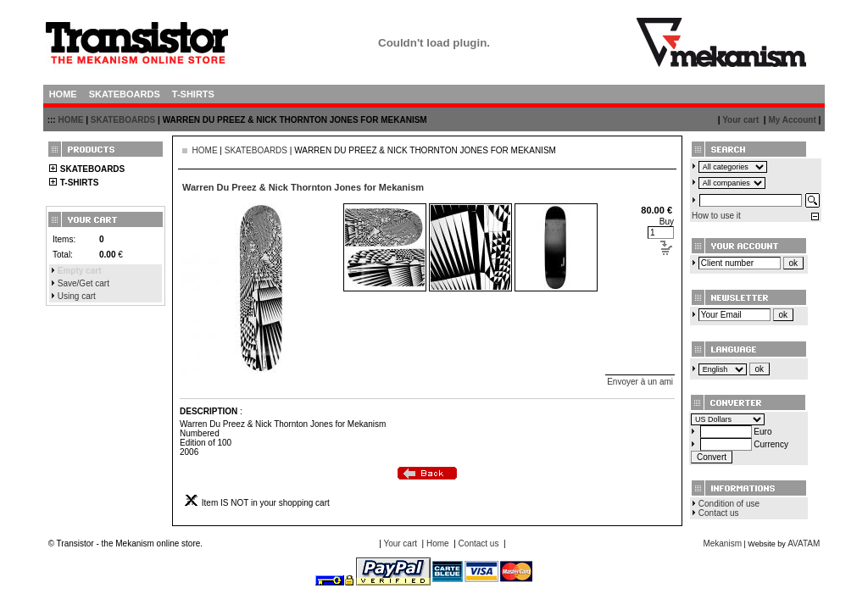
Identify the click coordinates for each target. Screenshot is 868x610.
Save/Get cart (83, 283)
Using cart (77, 296)
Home (438, 543)
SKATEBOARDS (123, 120)
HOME (70, 120)
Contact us (719, 513)
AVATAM (804, 543)
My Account (792, 120)
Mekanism (722, 543)
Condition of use (729, 504)
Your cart (740, 120)
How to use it (716, 216)
